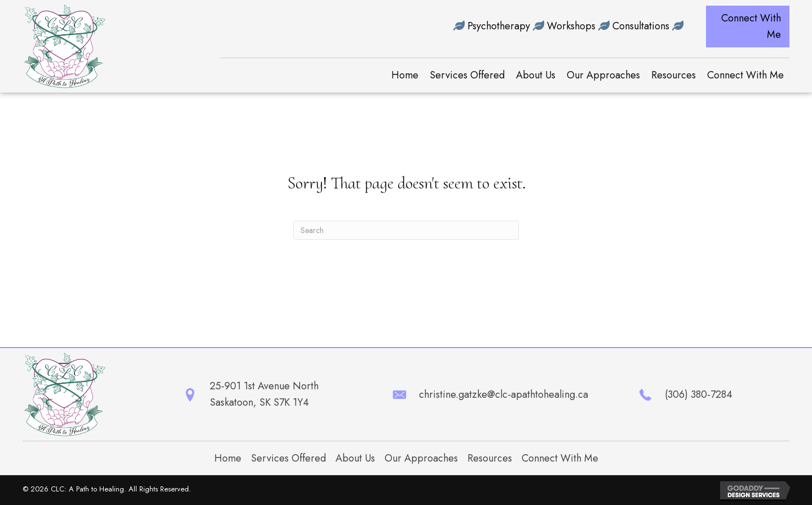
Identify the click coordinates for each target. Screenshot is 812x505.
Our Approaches (421, 458)
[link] (405, 75)
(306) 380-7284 (699, 394)
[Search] (406, 230)
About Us (355, 458)
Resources (490, 458)
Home (228, 458)
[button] (748, 27)
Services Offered (288, 458)
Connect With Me (560, 458)
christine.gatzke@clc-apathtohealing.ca (504, 394)
